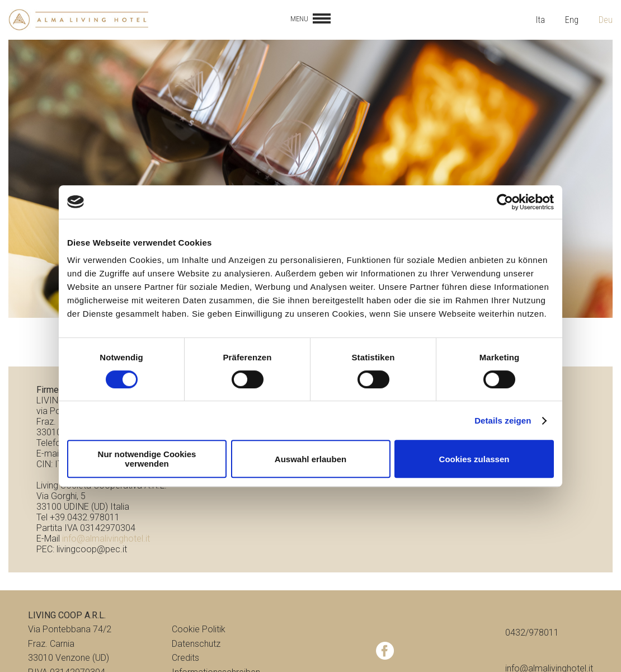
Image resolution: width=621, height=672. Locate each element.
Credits (185, 658)
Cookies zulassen (474, 459)
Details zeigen (503, 420)
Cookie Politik (199, 629)
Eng (572, 20)
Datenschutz (196, 644)
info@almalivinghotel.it (106, 539)
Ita (540, 20)
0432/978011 (532, 633)
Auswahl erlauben (310, 459)
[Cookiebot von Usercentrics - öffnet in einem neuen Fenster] (505, 202)
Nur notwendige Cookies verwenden (147, 459)
